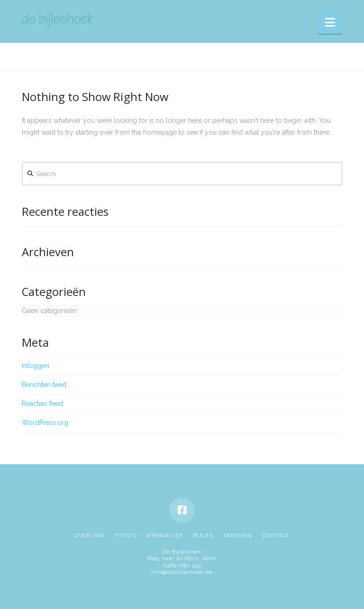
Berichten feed (44, 385)
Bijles (203, 536)
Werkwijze (164, 536)
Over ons (90, 536)
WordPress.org (45, 423)
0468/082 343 (182, 566)
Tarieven (238, 536)
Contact (276, 536)
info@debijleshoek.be (182, 572)
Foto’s (125, 536)
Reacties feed (42, 404)
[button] (330, 23)
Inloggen (36, 366)
